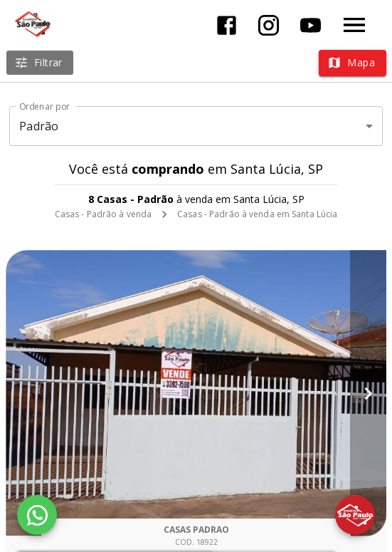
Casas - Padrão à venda (103, 214)
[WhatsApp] (37, 515)
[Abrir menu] (354, 25)
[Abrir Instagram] (269, 25)
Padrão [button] (39, 126)
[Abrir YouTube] (311, 25)
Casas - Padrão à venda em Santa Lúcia (257, 214)
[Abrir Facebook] (227, 25)
